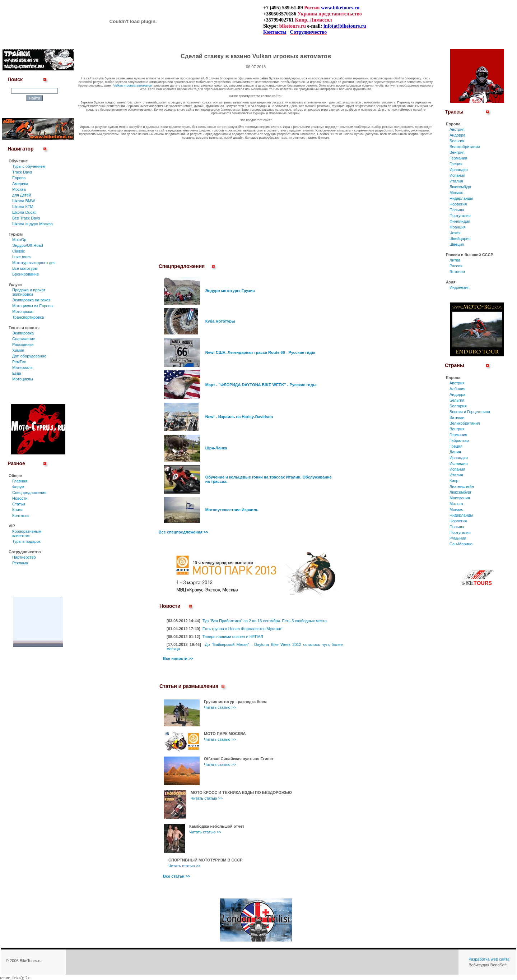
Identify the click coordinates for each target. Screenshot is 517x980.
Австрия (457, 129)
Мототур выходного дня (34, 263)
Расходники (23, 345)
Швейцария (460, 239)
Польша (457, 210)
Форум (18, 487)
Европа (19, 178)
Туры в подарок (26, 541)
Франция (458, 227)
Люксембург (460, 187)
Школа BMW (24, 201)
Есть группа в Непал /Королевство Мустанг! (243, 629)
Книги (17, 510)
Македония (460, 498)
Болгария (458, 406)
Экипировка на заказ (31, 300)
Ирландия (459, 170)
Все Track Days (26, 218)
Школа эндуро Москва (32, 224)
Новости (20, 498)
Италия (456, 181)
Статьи (19, 504)
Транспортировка (28, 317)
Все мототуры (25, 268)
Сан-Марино (461, 544)
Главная (20, 481)
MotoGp (19, 240)
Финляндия (460, 221)
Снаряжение (24, 339)
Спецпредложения (29, 493)
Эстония (457, 272)
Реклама (20, 563)
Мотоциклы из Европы (33, 306)
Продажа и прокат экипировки (29, 292)
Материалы (23, 367)
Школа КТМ (23, 207)
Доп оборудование (29, 356)
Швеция (457, 244)
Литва (455, 260)
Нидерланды (461, 198)
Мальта (456, 504)
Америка (20, 184)
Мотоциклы (23, 379)
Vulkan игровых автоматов (133, 85)
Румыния (458, 538)
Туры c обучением (29, 166)
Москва (19, 189)
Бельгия (457, 141)
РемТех (19, 362)
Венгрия (457, 152)
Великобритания (465, 147)
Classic (18, 251)
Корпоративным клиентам (27, 533)
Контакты (21, 516)
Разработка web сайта (489, 959)
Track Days (22, 172)
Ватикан (457, 417)
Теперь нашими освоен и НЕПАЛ (233, 637)
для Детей (22, 195)
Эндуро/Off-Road (28, 245)
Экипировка (23, 333)
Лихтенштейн (462, 486)
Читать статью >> (220, 707)
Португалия (460, 216)
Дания (455, 452)
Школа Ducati (24, 212)
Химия (18, 350)
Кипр (454, 481)
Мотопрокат (23, 311)
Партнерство (24, 557)
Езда (17, 373)
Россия (456, 266)
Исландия (459, 463)
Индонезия (460, 287)
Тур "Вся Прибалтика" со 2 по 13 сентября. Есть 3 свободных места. (265, 621)
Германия (458, 158)
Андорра (457, 135)
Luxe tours (21, 257)
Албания (457, 389)
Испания (457, 175)
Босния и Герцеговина (470, 412)
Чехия (455, 233)
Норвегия (458, 204)
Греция (456, 164)
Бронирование (25, 274)
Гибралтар (459, 440)
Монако (457, 193)
